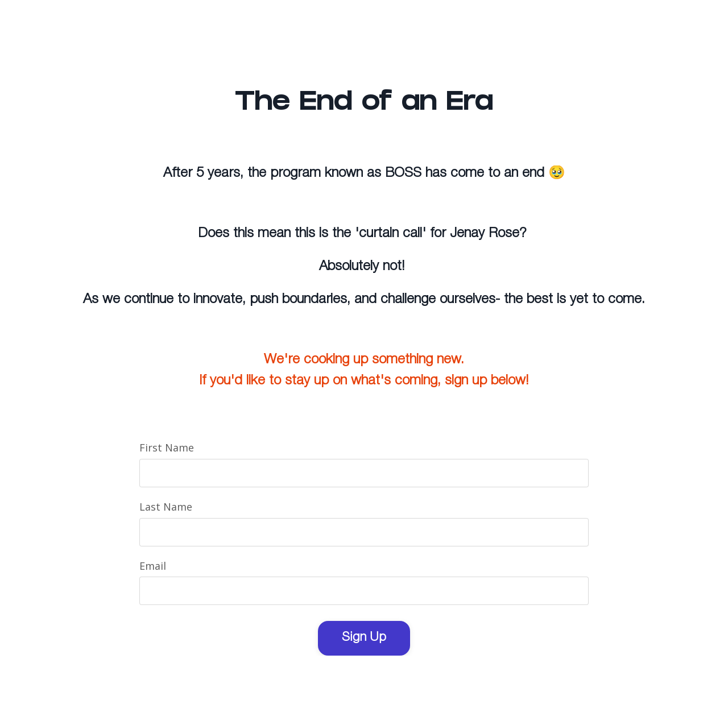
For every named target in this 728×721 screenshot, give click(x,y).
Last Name (166, 507)
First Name (167, 447)
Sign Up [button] (364, 638)
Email (153, 566)
